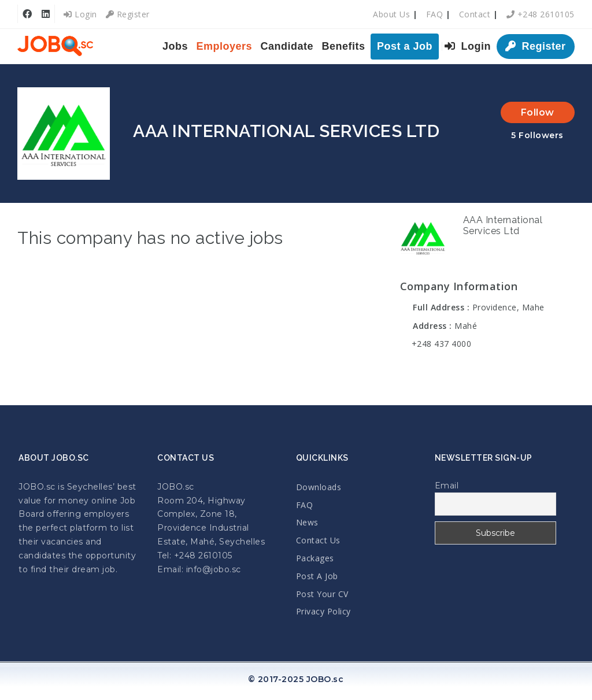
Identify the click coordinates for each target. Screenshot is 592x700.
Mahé (466, 326)
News (307, 522)
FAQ (435, 14)
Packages (315, 558)
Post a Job (405, 46)
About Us (391, 14)
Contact (475, 14)
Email (447, 486)
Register (128, 14)
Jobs (175, 46)
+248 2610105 (541, 14)
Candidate (287, 46)
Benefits (344, 46)
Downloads (319, 487)
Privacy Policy (323, 611)
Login (80, 14)
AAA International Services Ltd (503, 225)
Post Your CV (322, 594)
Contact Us (318, 540)
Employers (225, 46)
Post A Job (317, 576)
